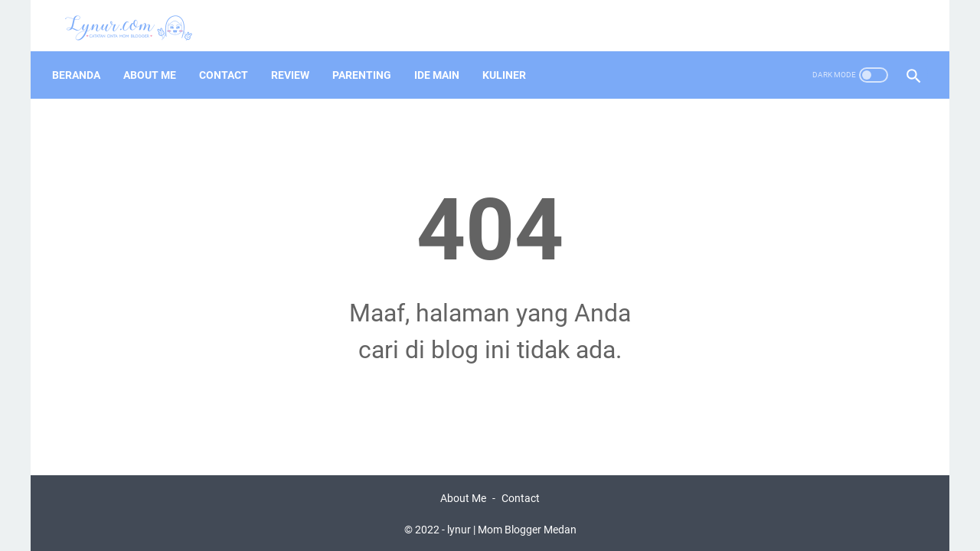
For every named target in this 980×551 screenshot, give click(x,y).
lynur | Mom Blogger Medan (512, 527)
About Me (156, 60)
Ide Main (443, 60)
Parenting (368, 60)
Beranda (82, 60)
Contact (230, 60)
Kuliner (510, 60)
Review (296, 60)
